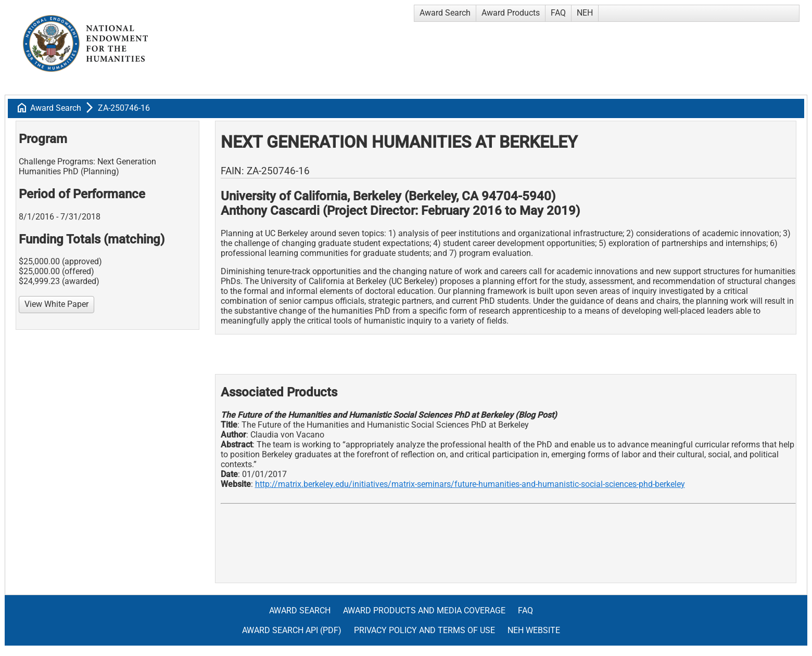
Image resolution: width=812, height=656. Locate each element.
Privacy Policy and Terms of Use (424, 630)
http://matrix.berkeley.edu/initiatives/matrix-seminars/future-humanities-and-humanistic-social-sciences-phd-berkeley (470, 484)
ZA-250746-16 (124, 108)
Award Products (511, 13)
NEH (585, 13)
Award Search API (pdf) (292, 630)
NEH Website (534, 630)
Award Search (445, 13)
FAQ (558, 13)
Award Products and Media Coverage (424, 610)
